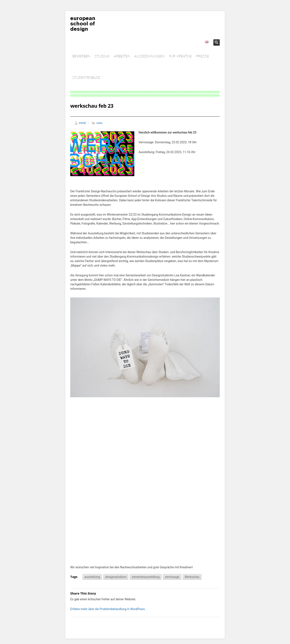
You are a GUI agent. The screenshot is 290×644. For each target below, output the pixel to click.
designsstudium (116, 577)
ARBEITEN (122, 56)
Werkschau (192, 577)
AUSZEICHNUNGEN (149, 56)
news (100, 123)
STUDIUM (102, 56)
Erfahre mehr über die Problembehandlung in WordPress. (108, 609)
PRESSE (203, 56)
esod (82, 123)
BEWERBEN (81, 56)
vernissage (172, 577)
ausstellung (92, 577)
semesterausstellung (146, 577)
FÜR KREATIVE (180, 56)
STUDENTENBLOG (86, 78)
